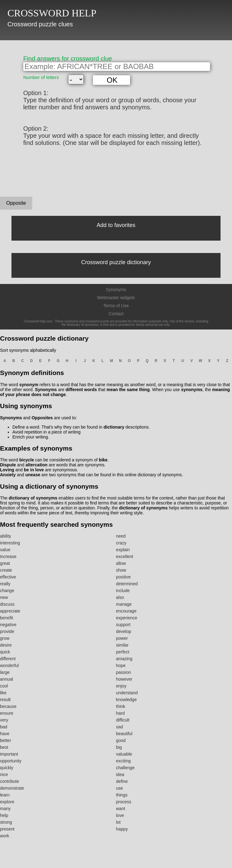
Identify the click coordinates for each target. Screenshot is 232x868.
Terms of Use (116, 306)
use (120, 788)
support (123, 625)
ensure (7, 713)
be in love (34, 470)
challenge (125, 768)
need (121, 536)
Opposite (16, 203)
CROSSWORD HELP (52, 13)
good (121, 740)
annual (7, 679)
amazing (124, 659)
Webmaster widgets (116, 298)
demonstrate (12, 788)
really (5, 584)
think (121, 706)
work (5, 836)
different (8, 659)
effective (8, 577)
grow (5, 638)
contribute (9, 781)
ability (6, 536)
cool (4, 686)
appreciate (10, 611)
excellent (125, 556)
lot (118, 822)
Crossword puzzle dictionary (116, 262)
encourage (126, 611)
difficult (123, 720)
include (123, 591)
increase (8, 556)
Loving (7, 470)
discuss (7, 604)
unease (33, 475)
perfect (123, 652)
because (8, 706)
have (5, 734)
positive (123, 577)
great (5, 563)
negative (8, 625)
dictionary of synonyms (33, 498)
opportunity (11, 761)
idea (120, 774)
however (124, 679)
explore (7, 802)
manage (124, 604)
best (4, 747)
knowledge (127, 700)
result (5, 700)
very (4, 720)
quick (5, 652)
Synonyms (116, 290)
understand (127, 693)
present (7, 829)
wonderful (9, 665)
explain (123, 550)
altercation (36, 465)
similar (122, 645)
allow (121, 563)
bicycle (26, 460)
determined (127, 584)
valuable (124, 754)
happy (122, 829)
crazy (121, 543)
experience (127, 618)
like (3, 693)
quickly (7, 768)
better (6, 740)
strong (6, 822)
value (5, 550)
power (122, 638)
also (120, 597)
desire (6, 645)
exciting (123, 761)
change (7, 591)
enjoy (121, 686)
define (122, 781)
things (122, 795)
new (4, 597)
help (4, 815)
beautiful (124, 734)
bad (4, 727)
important (9, 754)
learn (5, 795)
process (124, 802)
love (120, 815)
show (121, 570)
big (119, 747)
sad (120, 727)
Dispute (8, 465)
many (5, 809)
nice (4, 774)
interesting (10, 543)
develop (124, 631)
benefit (7, 618)
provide (7, 631)
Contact (116, 314)
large (5, 672)
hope (121, 665)
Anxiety (8, 475)
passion (124, 672)
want (121, 809)
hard (120, 713)
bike (103, 460)
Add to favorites (116, 225)
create (6, 570)
